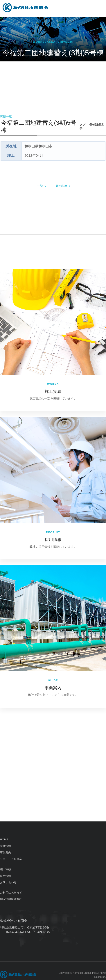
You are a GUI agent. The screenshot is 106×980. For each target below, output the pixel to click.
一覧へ (42, 186)
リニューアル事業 (11, 859)
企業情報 (6, 846)
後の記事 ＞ (64, 186)
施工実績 (53, 392)
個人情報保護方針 (11, 899)
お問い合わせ (8, 882)
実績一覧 (6, 117)
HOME (4, 839)
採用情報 (53, 540)
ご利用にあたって (11, 893)
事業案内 (53, 688)
